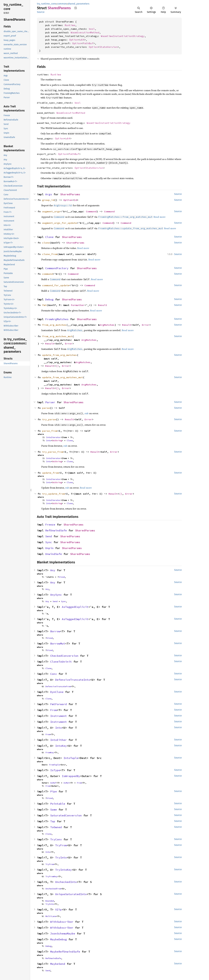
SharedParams (70, 194)
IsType (55, 770)
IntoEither (59, 740)
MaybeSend (58, 964)
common (62, 4)
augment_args (51, 211)
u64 (82, 40)
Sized (62, 577)
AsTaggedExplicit (75, 607)
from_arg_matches (54, 325)
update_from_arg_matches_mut (63, 377)
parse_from (50, 431)
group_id (48, 200)
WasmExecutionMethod (85, 32)
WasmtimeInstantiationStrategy (123, 36)
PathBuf (88, 43)
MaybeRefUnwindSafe (65, 952)
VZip (59, 910)
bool (92, 29)
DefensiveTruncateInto (73, 680)
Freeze (50, 525)
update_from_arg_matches (60, 355)
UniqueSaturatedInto (71, 894)
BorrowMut (58, 644)
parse (46, 408)
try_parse (49, 419)
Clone (49, 237)
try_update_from (54, 494)
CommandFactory (57, 268)
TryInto (61, 857)
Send (49, 536)
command (47, 274)
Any (53, 570)
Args (49, 194)
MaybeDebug (59, 939)
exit (86, 413)
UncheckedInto (66, 882)
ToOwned (56, 827)
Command (91, 211)
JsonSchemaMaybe (63, 933)
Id (75, 200)
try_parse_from (53, 452)
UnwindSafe (54, 554)
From (54, 710)
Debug (49, 299)
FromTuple (54, 765)
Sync (49, 542)
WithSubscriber (62, 922)
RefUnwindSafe (56, 530)
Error (146, 325)
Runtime (70, 25)
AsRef (53, 783)
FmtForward (59, 704)
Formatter (78, 305)
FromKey (50, 752)
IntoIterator (53, 437)
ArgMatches (107, 325)
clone (46, 243)
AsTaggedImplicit (75, 619)
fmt (44, 305)
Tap (53, 821)
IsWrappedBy (71, 776)
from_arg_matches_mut (57, 336)
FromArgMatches (57, 319)
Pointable (58, 804)
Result (103, 305)
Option (74, 40)
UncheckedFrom (53, 889)
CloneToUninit (61, 662)
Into (49, 440)
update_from (51, 473)
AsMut (66, 783)
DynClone (57, 692)
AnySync (56, 595)
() (57, 366)
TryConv (56, 839)
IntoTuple (71, 758)
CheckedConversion (64, 656)
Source (41, 12)
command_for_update (56, 285)
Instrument (59, 716)
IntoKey (61, 746)
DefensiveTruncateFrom (58, 686)
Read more (159, 217)
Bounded (50, 901)
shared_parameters (78, 4)
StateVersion (108, 47)
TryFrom (61, 845)
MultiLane (51, 916)
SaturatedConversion (66, 815)
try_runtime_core (46, 4)
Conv (54, 674)
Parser (50, 402)
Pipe (54, 791)
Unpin (49, 548)
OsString (57, 440)
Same (54, 810)
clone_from (50, 254)
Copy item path (76, 8)
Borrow (55, 631)
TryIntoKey (63, 870)
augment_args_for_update (60, 223)
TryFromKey (51, 876)
